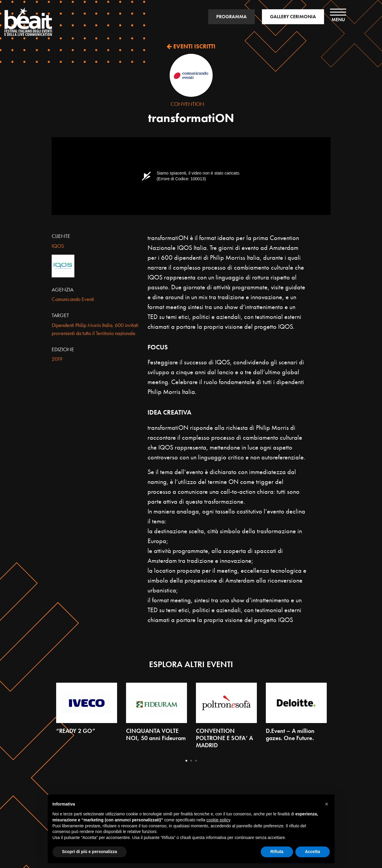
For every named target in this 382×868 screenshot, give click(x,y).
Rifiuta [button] (277, 852)
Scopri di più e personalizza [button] (90, 852)
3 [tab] (196, 761)
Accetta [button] (313, 852)
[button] (327, 804)
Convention (187, 104)
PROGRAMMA (231, 17)
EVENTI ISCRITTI (191, 46)
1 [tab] (186, 761)
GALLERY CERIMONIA (293, 17)
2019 (57, 359)
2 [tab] (191, 761)
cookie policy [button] (218, 820)
